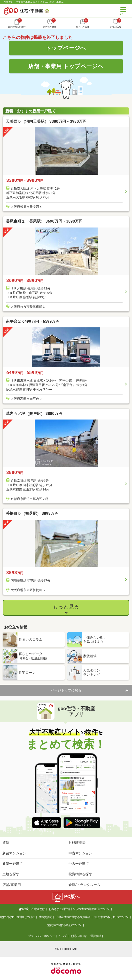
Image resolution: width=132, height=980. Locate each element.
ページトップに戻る (66, 690)
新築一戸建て (13, 864)
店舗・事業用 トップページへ (66, 66)
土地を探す (11, 874)
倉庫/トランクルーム (85, 885)
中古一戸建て (79, 864)
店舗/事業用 (12, 885)
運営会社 (96, 936)
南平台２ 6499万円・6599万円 (33, 321)
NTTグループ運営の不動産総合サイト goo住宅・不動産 (34, 2)
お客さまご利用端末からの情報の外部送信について (79, 909)
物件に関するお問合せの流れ (18, 917)
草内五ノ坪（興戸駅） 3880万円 (34, 414)
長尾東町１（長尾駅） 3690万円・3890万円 (44, 221)
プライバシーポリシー (41, 936)
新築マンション (14, 853)
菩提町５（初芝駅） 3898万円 (32, 513)
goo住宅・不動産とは (32, 909)
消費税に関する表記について (65, 925)
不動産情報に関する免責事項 (73, 917)
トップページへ (66, 48)
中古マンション (80, 853)
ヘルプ (63, 936)
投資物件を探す (80, 874)
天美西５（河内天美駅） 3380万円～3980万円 (46, 121)
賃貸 (6, 842)
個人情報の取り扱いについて (112, 917)
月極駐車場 (77, 842)
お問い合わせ (78, 936)
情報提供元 (45, 917)
